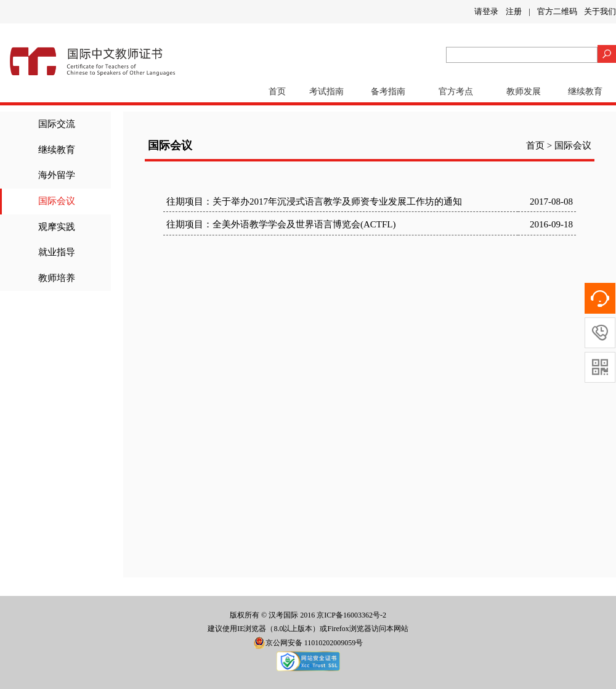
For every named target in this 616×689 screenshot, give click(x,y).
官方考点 (456, 92)
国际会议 (57, 201)
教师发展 (524, 92)
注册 (514, 11)
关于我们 (600, 11)
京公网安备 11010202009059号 (308, 643)
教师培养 (57, 278)
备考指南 (388, 92)
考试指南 (326, 92)
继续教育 (585, 92)
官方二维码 (557, 11)
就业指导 (57, 252)
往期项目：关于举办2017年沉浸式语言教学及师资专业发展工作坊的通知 (314, 202)
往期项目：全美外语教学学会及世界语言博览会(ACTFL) (281, 224)
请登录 (486, 11)
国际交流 (57, 124)
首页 (277, 92)
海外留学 (57, 175)
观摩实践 (57, 227)
